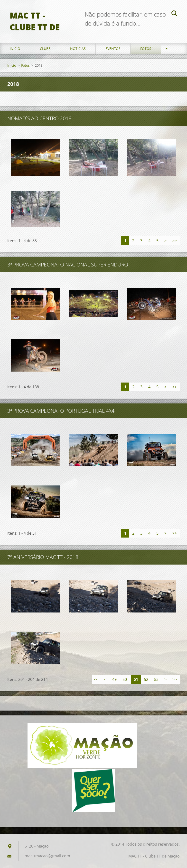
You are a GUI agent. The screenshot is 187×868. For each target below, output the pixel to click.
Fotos (146, 49)
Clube (45, 49)
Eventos (113, 49)
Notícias (78, 49)
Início (15, 49)
